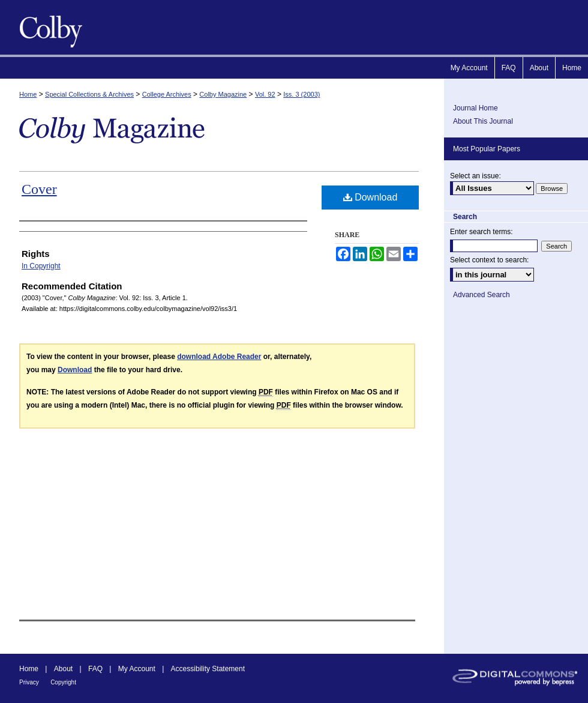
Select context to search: (489, 260)
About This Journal (483, 121)
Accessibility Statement (208, 669)
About (63, 669)
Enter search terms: (481, 232)
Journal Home (475, 108)
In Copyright (41, 266)
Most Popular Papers (487, 149)
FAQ (95, 669)
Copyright (63, 682)
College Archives (167, 94)
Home (28, 94)
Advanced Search (481, 295)
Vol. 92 (265, 94)
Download (370, 197)
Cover (39, 189)
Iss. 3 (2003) (301, 94)
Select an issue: (475, 176)
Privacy (29, 682)
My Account (137, 669)
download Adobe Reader (219, 357)
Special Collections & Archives (89, 94)
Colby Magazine (48, 27)
